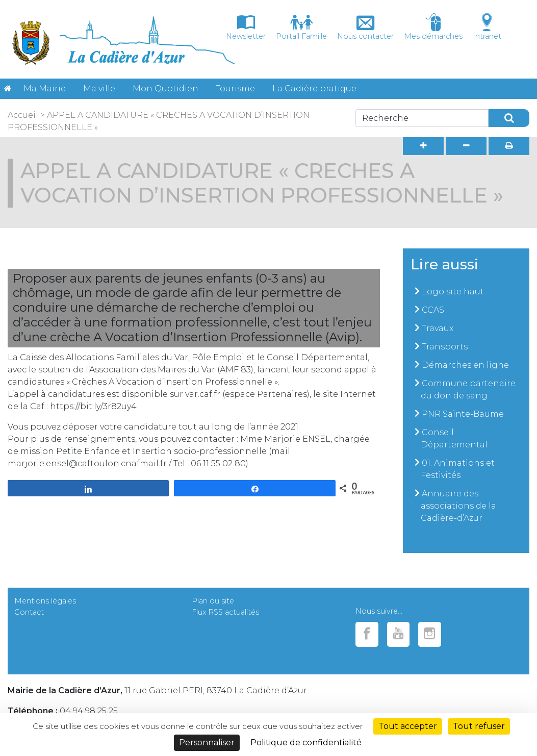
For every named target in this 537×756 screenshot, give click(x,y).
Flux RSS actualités (225, 612)
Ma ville (99, 89)
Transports (445, 347)
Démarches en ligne (465, 365)
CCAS (433, 310)
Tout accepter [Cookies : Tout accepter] (408, 726)
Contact (29, 612)
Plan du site (213, 601)
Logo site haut (453, 292)
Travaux (438, 328)
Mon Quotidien (165, 89)
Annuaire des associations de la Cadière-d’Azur (458, 506)
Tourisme (235, 89)
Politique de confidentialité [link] (306, 742)
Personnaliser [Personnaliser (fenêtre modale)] (207, 742)
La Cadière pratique (314, 89)
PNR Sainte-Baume (463, 414)
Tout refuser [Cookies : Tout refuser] (479, 726)
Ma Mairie (45, 89)
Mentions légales (45, 601)
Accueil (23, 115)
